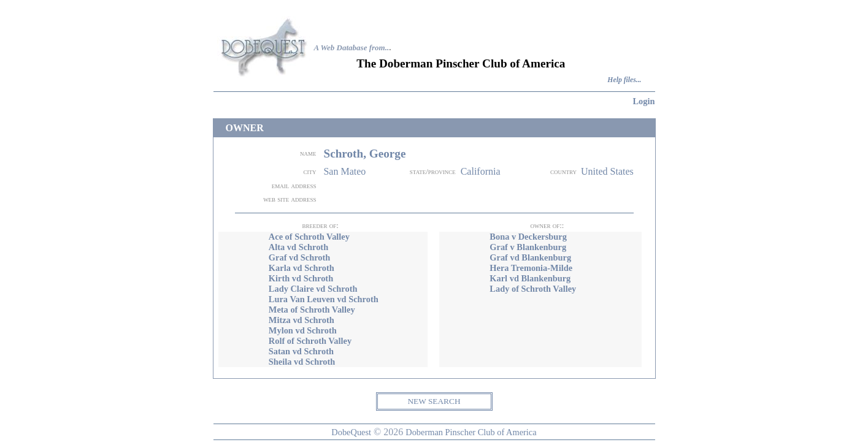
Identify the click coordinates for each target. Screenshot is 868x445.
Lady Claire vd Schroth (313, 289)
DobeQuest (351, 432)
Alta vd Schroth (298, 247)
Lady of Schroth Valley (533, 289)
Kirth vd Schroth (301, 278)
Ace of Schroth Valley (309, 237)
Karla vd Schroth (301, 268)
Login (644, 101)
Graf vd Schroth (299, 257)
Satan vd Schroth (301, 351)
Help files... (624, 80)
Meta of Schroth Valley (312, 310)
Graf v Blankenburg (528, 247)
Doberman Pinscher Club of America (471, 432)
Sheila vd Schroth (302, 362)
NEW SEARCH (434, 401)
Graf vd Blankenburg (530, 257)
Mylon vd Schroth (303, 330)
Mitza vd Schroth (301, 320)
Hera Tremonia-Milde (531, 268)
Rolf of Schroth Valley (310, 341)
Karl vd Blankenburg (530, 278)
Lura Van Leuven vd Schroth (324, 299)
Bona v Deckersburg (528, 237)
